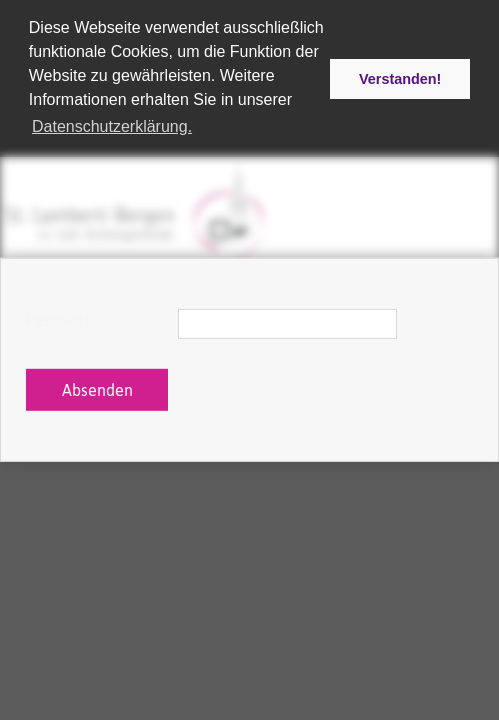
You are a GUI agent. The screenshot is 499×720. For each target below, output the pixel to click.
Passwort (58, 320)
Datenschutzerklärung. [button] (112, 126)
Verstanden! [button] (400, 79)
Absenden (97, 390)
